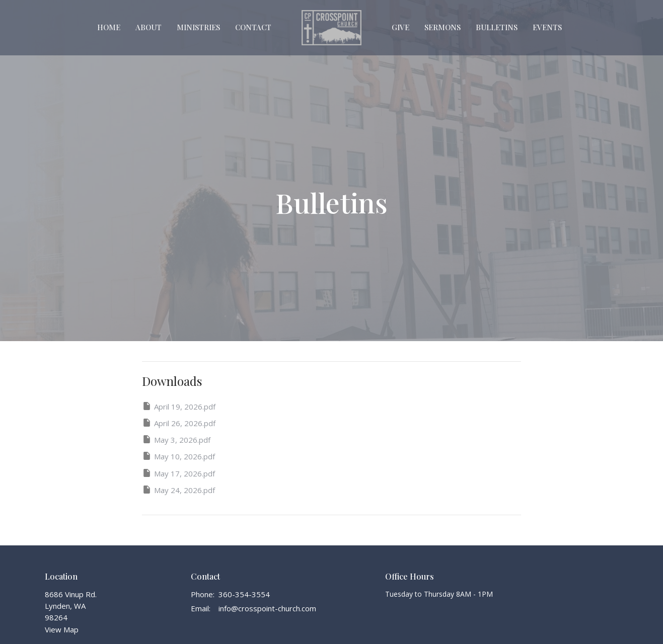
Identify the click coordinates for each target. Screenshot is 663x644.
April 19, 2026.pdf (179, 406)
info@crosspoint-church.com (267, 608)
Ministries (198, 27)
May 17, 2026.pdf (178, 473)
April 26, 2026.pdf (179, 423)
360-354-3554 (244, 594)
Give (400, 27)
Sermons (443, 27)
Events (547, 27)
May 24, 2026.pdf (178, 490)
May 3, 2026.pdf (176, 439)
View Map (62, 629)
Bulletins (497, 27)
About (149, 27)
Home (109, 27)
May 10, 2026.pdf (178, 456)
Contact (253, 27)
